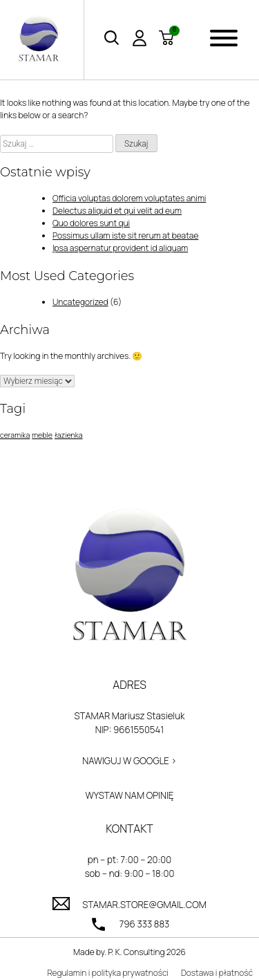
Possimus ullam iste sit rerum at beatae (125, 235)
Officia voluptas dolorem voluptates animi (129, 198)
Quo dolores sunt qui (91, 223)
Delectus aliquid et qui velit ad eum (117, 211)
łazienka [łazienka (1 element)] (69, 435)
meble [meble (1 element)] (42, 435)
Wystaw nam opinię (130, 795)
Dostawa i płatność (217, 973)
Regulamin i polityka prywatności (108, 973)
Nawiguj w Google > (129, 761)
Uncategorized (80, 302)
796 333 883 (145, 924)
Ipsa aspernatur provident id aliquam (120, 248)
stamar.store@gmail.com (144, 905)
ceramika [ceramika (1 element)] (15, 435)
